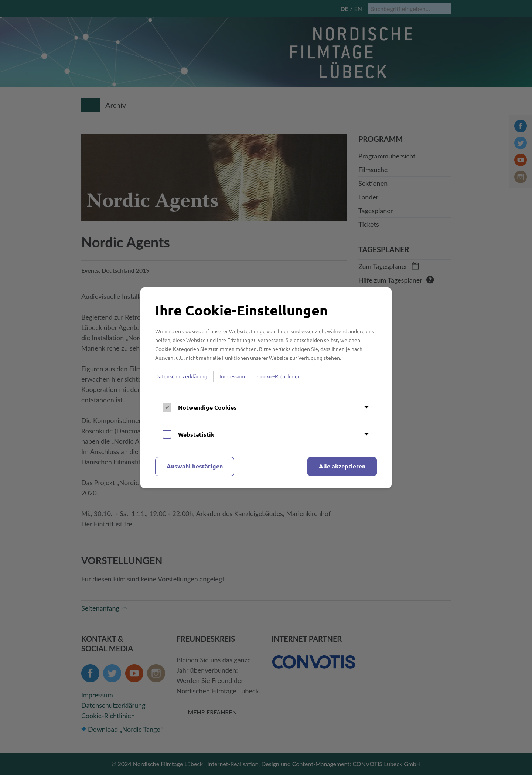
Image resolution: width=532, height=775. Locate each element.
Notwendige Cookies (207, 407)
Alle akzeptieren (342, 466)
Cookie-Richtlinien (279, 376)
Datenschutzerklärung (181, 376)
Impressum (232, 376)
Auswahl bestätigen (195, 466)
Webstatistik (196, 434)
